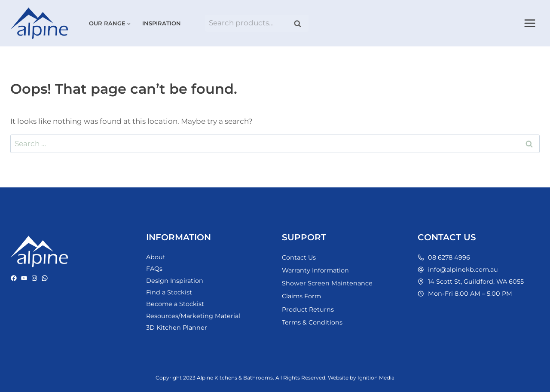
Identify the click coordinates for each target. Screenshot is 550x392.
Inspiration (162, 23)
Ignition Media (376, 378)
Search (300, 23)
